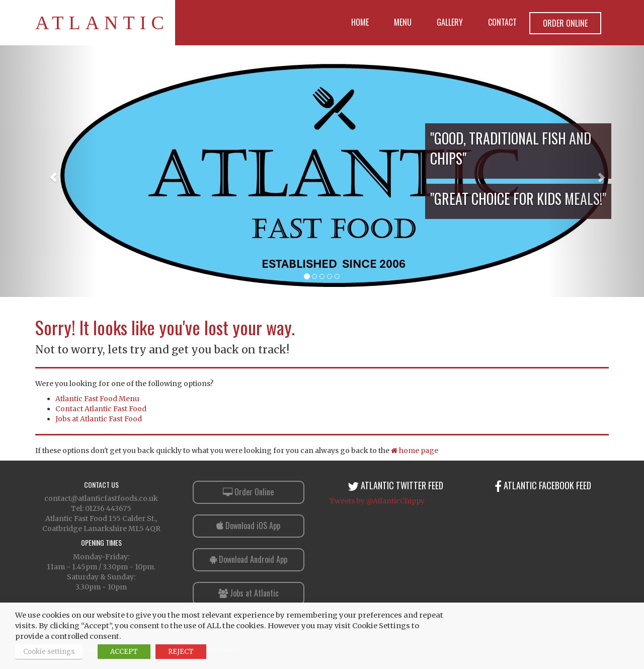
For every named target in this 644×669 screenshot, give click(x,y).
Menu (403, 22)
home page (415, 451)
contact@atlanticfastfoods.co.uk (101, 498)
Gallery (450, 22)
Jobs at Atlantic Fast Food (99, 419)
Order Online (565, 23)
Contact (502, 22)
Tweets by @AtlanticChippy (377, 501)
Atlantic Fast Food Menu (97, 399)
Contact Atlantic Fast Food (101, 409)
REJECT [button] (181, 652)
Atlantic (102, 23)
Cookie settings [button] (49, 652)
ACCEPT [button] (124, 652)
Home (360, 22)
